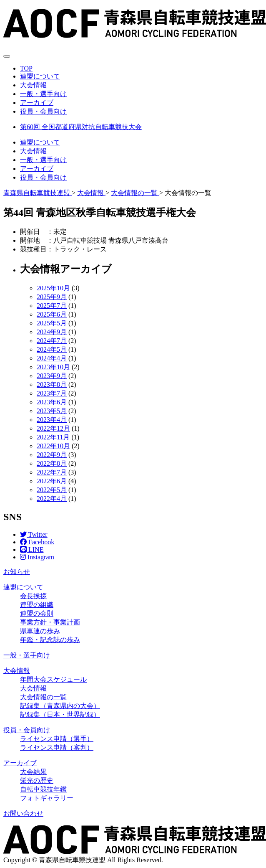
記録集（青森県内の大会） (60, 706)
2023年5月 (52, 411)
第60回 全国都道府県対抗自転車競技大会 (81, 127)
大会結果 (33, 772)
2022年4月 (52, 499)
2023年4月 (52, 420)
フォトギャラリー (47, 798)
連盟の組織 (37, 605)
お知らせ (17, 572)
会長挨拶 (33, 596)
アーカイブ (37, 103)
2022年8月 (52, 463)
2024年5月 (52, 349)
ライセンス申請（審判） (57, 747)
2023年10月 (53, 367)
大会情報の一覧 (43, 697)
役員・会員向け (43, 111)
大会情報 (33, 85)
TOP (26, 68)
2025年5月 (52, 323)
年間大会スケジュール (53, 679)
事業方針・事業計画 (50, 622)
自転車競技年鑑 (43, 789)
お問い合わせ (23, 813)
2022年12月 (53, 428)
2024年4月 (52, 358)
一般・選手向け (43, 94)
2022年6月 (52, 481)
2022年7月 (52, 472)
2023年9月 (52, 376)
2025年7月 (52, 306)
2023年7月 (52, 393)
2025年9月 (52, 297)
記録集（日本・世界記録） (60, 714)
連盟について (40, 76)
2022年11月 (53, 437)
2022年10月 (53, 446)
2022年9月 (52, 455)
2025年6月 (52, 314)
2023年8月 (52, 385)
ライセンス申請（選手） (57, 739)
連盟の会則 (37, 613)
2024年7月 (52, 341)
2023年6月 (52, 402)
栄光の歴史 (37, 780)
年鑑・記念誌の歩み (50, 640)
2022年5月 (52, 490)
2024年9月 (52, 332)
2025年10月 (53, 288)
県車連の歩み (40, 631)
